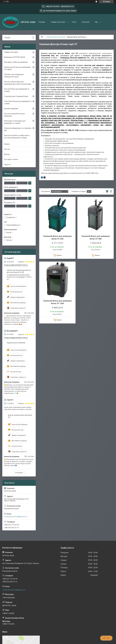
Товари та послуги (58, 22)
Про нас (7, 149)
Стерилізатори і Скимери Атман (16, 96)
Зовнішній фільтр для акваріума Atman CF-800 (96, 237)
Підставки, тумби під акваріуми (16, 62)
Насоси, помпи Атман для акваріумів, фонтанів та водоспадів (18, 83)
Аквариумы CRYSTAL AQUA (15, 57)
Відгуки (7, 154)
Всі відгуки (19, 473)
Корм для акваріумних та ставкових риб (18, 129)
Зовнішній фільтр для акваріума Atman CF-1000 (57, 302)
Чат (106, 638)
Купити (59, 255)
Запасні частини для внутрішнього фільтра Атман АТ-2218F (19, 271)
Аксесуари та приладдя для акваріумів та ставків (15, 122)
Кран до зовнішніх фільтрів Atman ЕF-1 (20, 416)
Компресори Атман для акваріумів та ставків (17, 68)
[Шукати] (33, 38)
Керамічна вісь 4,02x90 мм (16, 343)
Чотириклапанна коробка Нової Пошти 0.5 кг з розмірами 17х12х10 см (19, 277)
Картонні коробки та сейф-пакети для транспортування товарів (17, 137)
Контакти (86, 22)
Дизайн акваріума (11, 109)
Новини (7, 144)
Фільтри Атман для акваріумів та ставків (17, 90)
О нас (74, 22)
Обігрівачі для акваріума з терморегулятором (14, 76)
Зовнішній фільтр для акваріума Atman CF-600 (57, 237)
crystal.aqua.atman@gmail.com (16, 517)
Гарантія (7, 165)
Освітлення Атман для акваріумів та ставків (18, 102)
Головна (42, 22)
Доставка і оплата (11, 159)
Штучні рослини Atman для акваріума (14, 115)
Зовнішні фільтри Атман (56, 37)
